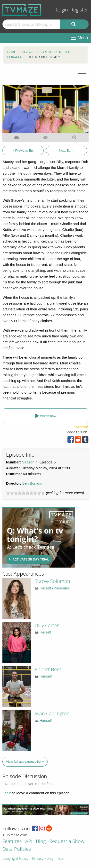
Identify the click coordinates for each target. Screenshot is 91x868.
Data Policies (17, 849)
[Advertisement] (39, 537)
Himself (46, 676)
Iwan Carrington (52, 713)
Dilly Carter (47, 625)
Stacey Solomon (52, 581)
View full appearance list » (25, 762)
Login (62, 10)
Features (12, 842)
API (29, 842)
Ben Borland (32, 483)
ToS (60, 859)
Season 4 (30, 462)
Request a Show (67, 842)
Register (79, 10)
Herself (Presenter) (55, 588)
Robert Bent (48, 669)
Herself (45, 632)
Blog (41, 842)
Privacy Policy (43, 859)
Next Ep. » (67, 150)
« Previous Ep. (23, 150)
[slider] (25, 493)
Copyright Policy (15, 859)
